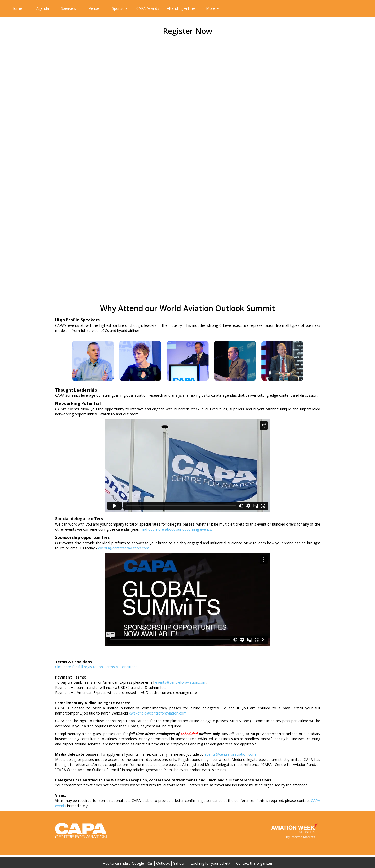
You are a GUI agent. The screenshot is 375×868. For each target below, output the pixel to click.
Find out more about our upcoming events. (176, 529)
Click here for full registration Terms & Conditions (96, 667)
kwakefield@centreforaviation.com (158, 713)
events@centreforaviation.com (124, 548)
